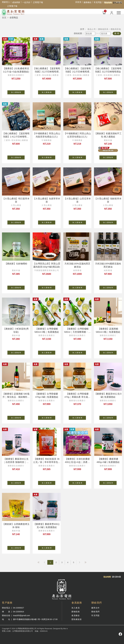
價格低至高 (103, 29)
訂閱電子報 (38, 2)
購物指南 (108, 2)
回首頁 (78, 2)
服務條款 (88, 2)
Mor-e (65, 629)
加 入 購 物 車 (18, 92)
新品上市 (92, 29)
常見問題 (98, 2)
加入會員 (76, 608)
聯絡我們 (95, 612)
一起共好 (26, 2)
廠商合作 (95, 608)
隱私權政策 (77, 619)
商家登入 (6, 2)
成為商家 (16, 2)
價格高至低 (116, 29)
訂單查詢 (118, 2)
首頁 (4, 18)
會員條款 (76, 615)
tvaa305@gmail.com (22, 615)
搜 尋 (117, 33)
